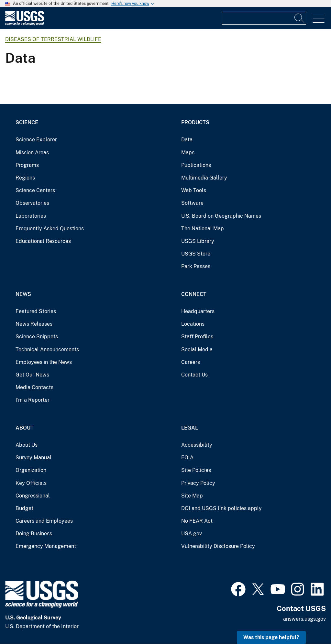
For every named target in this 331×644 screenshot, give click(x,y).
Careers (191, 362)
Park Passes (196, 266)
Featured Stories (36, 311)
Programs (27, 165)
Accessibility (197, 445)
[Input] (264, 18)
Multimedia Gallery (204, 178)
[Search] (300, 18)
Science (27, 122)
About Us (27, 445)
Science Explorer (36, 140)
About (25, 428)
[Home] (25, 24)
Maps (188, 153)
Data (187, 140)
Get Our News (32, 375)
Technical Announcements (47, 349)
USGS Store (196, 254)
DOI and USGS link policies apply (221, 508)
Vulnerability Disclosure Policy (218, 546)
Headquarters (198, 311)
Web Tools (194, 190)
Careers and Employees (44, 521)
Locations (193, 324)
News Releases (34, 324)
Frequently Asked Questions (50, 229)
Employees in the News (44, 362)
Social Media (197, 349)
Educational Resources (43, 241)
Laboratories (31, 216)
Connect (194, 294)
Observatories (32, 203)
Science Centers (35, 190)
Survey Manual (33, 458)
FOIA (187, 458)
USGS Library (198, 241)
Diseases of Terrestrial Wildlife (53, 39)
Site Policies (196, 470)
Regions (25, 178)
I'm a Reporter (33, 400)
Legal (190, 428)
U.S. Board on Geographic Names (221, 216)
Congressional (33, 496)
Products (195, 122)
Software (192, 203)
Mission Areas (32, 153)
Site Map (192, 496)
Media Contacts (34, 387)
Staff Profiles (197, 337)
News (23, 294)
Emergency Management (46, 546)
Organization (31, 470)
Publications (196, 165)
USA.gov (192, 534)
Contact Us (194, 375)
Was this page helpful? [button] (271, 637)
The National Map (203, 229)
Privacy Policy (198, 483)
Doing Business (34, 534)
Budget (24, 508)
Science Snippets (37, 337)
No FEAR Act (197, 521)
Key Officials (31, 483)
